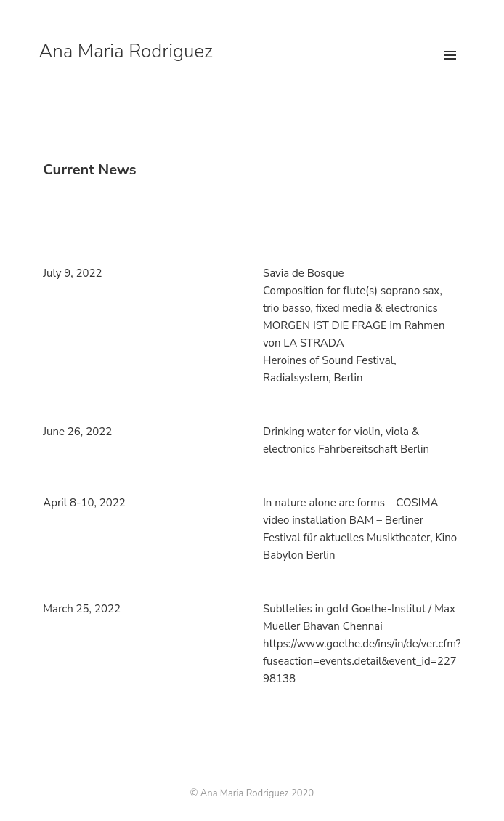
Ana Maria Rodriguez (126, 51)
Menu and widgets (450, 71)
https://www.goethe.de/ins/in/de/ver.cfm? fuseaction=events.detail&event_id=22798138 (362, 661)
